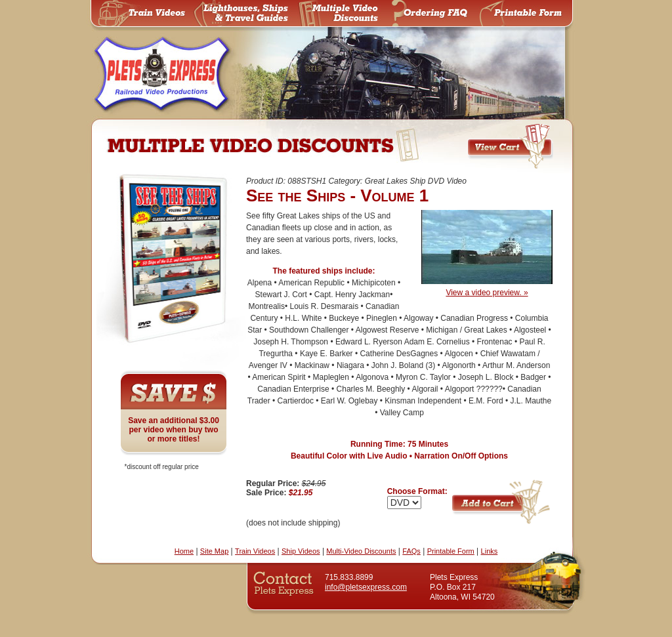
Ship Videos (301, 551)
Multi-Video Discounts (361, 551)
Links (490, 551)
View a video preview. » (487, 288)
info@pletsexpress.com (366, 587)
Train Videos (255, 551)
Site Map (214, 551)
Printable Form (451, 551)
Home (184, 551)
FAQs (411, 551)
